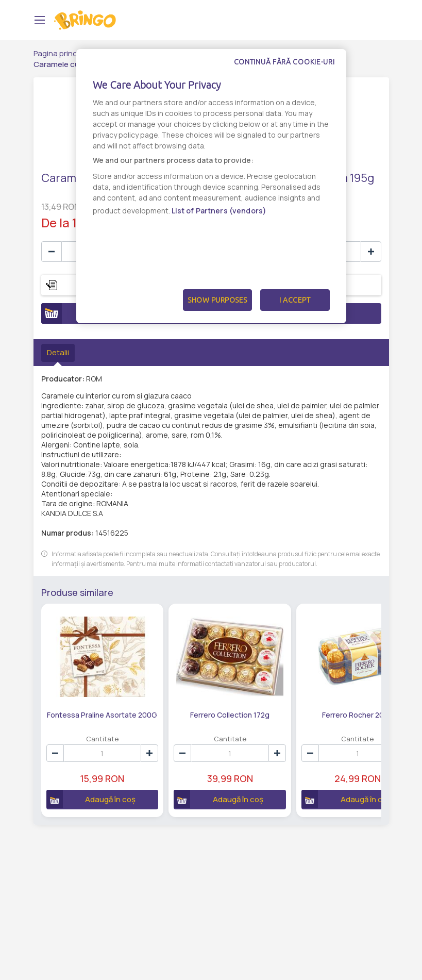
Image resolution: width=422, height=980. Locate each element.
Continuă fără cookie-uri (284, 62)
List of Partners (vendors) (219, 211)
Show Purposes (217, 300)
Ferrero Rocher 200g (298, 697)
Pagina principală (64, 53)
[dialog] (211, 186)
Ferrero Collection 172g (194, 697)
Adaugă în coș (85, 782)
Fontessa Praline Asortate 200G (90, 702)
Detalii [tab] (58, 352)
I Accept (295, 300)
